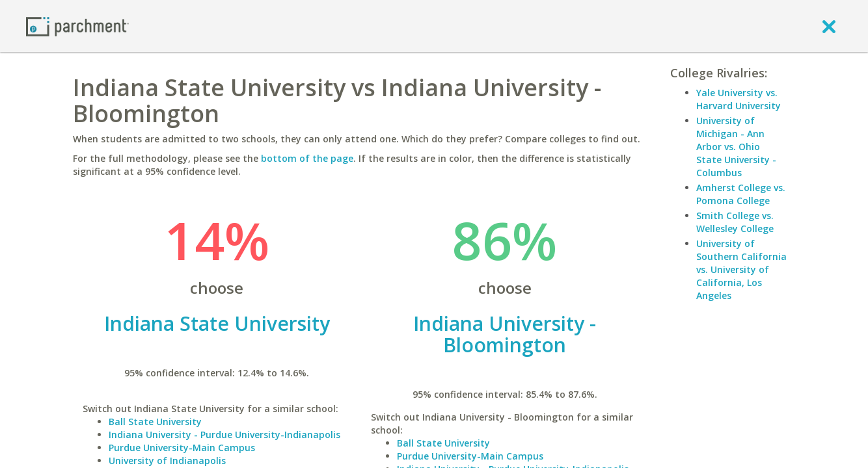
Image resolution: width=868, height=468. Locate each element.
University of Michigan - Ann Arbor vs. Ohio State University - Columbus (736, 147)
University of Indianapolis (167, 461)
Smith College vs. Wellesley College (735, 222)
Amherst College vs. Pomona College (741, 194)
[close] (829, 26)
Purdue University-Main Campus (182, 448)
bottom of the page (307, 158)
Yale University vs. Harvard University (739, 99)
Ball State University (155, 422)
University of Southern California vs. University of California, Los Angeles (741, 269)
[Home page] (77, 26)
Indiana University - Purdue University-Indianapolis (224, 435)
